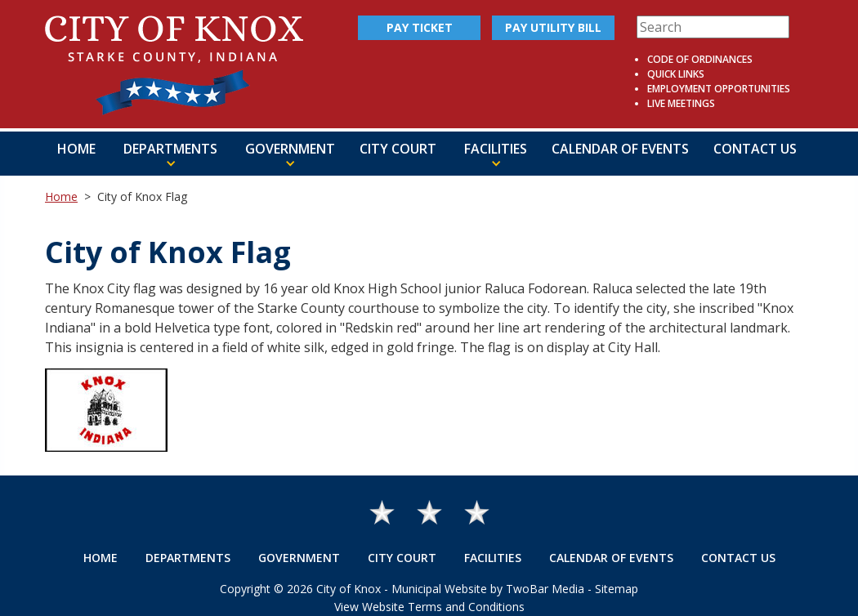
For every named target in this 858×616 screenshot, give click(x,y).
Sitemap (617, 589)
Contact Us (755, 149)
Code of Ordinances (700, 59)
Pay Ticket (420, 27)
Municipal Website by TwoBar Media (488, 589)
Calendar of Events (620, 149)
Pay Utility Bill (553, 27)
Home (76, 149)
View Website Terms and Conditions (429, 607)
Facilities (493, 558)
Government (299, 558)
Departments (188, 558)
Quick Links (676, 74)
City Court (398, 149)
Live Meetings (681, 103)
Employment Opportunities (719, 89)
